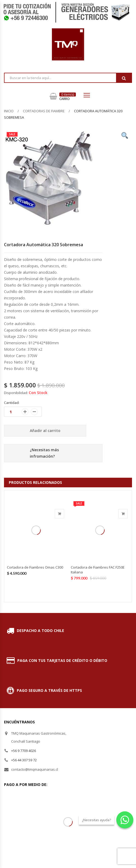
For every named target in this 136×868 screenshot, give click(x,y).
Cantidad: (12, 403)
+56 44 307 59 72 (24, 760)
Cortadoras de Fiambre (44, 111)
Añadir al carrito (45, 431)
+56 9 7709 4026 (24, 751)
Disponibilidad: (16, 393)
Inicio (9, 111)
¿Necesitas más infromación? (44, 453)
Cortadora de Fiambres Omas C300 (35, 567)
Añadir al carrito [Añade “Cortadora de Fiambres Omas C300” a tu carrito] (59, 514)
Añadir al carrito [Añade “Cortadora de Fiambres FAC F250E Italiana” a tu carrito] (123, 514)
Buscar (124, 78)
